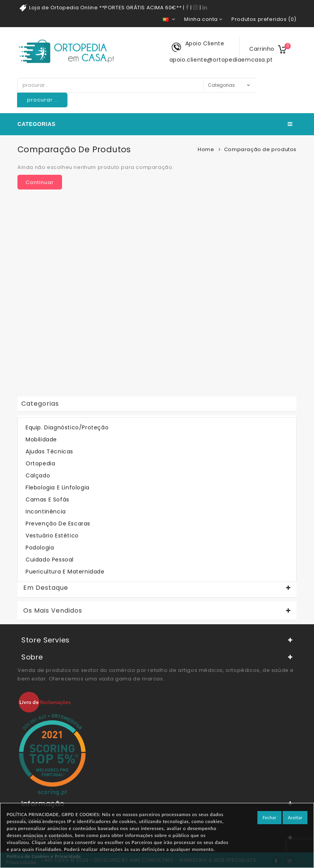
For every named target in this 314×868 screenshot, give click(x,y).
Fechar (269, 817)
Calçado (38, 475)
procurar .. (42, 100)
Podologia (40, 548)
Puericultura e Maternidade (65, 572)
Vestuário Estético (52, 536)
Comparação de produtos (260, 149)
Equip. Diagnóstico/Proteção (67, 427)
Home (206, 149)
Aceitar (295, 817)
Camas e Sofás (47, 499)
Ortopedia (40, 463)
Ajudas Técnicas (49, 451)
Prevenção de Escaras (58, 524)
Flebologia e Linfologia (58, 487)
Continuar (40, 182)
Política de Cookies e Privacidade (44, 856)
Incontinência (46, 511)
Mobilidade (41, 439)
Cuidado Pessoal (50, 560)
